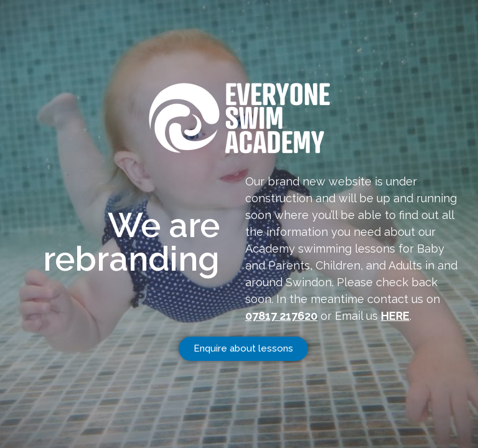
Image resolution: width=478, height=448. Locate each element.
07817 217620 (281, 316)
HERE (395, 316)
